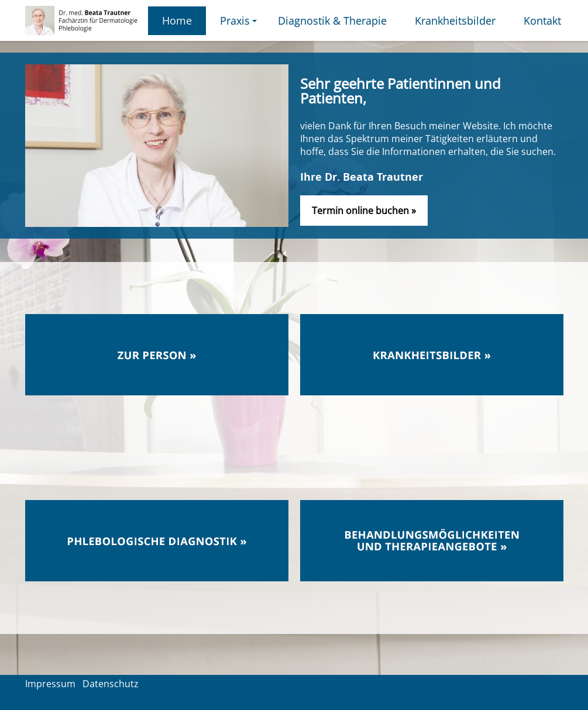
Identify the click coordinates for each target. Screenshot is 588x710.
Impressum (50, 684)
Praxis (240, 24)
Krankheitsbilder (455, 20)
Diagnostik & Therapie (332, 20)
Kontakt (542, 20)
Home (177, 20)
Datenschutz (111, 684)
